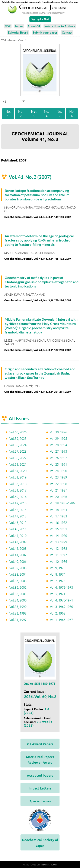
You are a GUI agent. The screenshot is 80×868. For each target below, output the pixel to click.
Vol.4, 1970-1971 (61, 600)
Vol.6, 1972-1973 (61, 587)
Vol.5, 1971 (58, 594)
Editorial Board (18, 32)
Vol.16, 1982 (58, 522)
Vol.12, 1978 (58, 548)
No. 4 (47, 114)
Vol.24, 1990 (58, 471)
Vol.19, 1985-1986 (62, 503)
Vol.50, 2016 (18, 497)
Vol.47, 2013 (18, 516)
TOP (8, 26)
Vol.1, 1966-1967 (61, 620)
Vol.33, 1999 (18, 607)
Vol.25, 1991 (58, 464)
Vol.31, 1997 (18, 620)
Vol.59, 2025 (18, 438)
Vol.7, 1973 (58, 581)
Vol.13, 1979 (58, 542)
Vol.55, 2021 (18, 464)
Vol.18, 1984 (58, 510)
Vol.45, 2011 (18, 529)
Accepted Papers (40, 775)
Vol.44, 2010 (18, 535)
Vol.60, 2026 (18, 432)
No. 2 (21, 114)
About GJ (34, 26)
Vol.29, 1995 (58, 438)
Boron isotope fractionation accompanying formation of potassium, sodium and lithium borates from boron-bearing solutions (37, 195)
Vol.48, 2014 (18, 510)
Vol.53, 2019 (18, 477)
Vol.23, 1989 (58, 477)
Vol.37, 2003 (18, 581)
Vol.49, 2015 (18, 503)
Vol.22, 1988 (58, 484)
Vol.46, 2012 (18, 522)
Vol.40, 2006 (18, 561)
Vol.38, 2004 (18, 574)
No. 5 (59, 114)
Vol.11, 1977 (58, 555)
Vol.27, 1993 (58, 451)
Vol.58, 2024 (18, 445)
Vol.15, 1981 (58, 529)
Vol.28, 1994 (58, 445)
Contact (67, 32)
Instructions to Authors (60, 26)
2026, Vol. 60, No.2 (40, 696)
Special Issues (40, 801)
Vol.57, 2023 (18, 451)
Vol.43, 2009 (18, 542)
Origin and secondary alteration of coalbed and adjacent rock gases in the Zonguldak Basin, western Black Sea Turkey (40, 373)
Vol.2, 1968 (58, 613)
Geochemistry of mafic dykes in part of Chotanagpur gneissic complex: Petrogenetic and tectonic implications (42, 282)
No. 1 (8, 114)
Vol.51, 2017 (18, 490)
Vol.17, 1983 (58, 516)
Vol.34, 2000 (18, 600)
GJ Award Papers (40, 744)
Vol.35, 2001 (18, 594)
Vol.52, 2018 (18, 484)
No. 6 (72, 114)
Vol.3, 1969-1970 (61, 607)
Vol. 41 (24, 40)
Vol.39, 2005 (18, 568)
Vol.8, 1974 (58, 574)
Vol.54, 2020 (18, 471)
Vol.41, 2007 (18, 555)
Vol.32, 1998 (18, 613)
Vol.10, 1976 (58, 561)
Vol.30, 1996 (58, 432)
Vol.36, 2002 (18, 587)
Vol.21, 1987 (58, 490)
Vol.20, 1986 (58, 497)
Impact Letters (40, 788)
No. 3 (34, 114)
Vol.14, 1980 (58, 535)
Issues (19, 26)
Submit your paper (45, 32)
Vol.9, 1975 (58, 568)
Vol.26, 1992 (58, 458)
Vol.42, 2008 (18, 548)
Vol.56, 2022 (18, 458)
